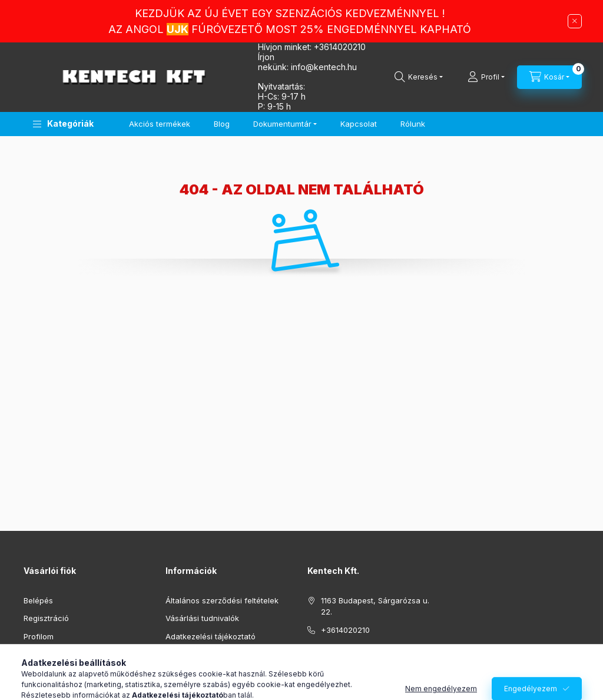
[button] (63, 124)
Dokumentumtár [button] (282, 124)
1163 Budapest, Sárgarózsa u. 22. (375, 606)
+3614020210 (340, 47)
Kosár (34, 654)
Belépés (38, 600)
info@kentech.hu (352, 648)
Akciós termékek (160, 124)
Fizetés (178, 654)
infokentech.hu (324, 67)
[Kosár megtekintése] (549, 77)
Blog (222, 124)
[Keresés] (419, 77)
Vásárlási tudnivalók (202, 618)
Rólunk (413, 124)
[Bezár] (575, 21)
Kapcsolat (359, 124)
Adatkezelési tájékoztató (211, 636)
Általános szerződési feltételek (222, 600)
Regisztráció (46, 618)
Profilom (39, 636)
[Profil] (486, 77)
